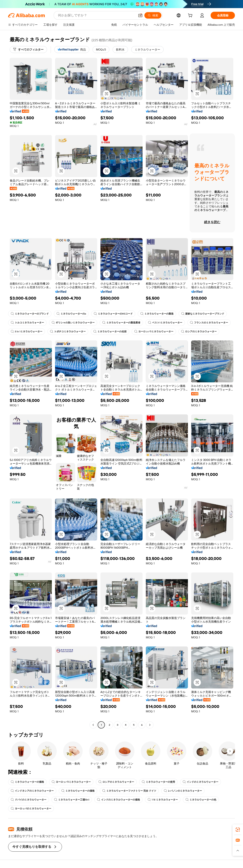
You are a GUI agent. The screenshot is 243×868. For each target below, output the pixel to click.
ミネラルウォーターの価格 (27, 782)
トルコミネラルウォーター (27, 323)
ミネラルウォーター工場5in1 (72, 800)
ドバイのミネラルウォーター (29, 800)
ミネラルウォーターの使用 (158, 782)
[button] (140, 15)
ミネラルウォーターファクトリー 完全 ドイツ (129, 791)
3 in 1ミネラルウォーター (27, 332)
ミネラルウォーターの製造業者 (121, 323)
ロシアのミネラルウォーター (199, 332)
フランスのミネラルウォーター (209, 323)
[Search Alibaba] (96, 15)
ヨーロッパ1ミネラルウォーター (154, 332)
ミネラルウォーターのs (71, 314)
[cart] (191, 16)
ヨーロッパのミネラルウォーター (31, 809)
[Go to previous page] (93, 725)
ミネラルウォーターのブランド (30, 314)
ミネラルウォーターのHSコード (113, 314)
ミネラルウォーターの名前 (110, 332)
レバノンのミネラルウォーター (183, 791)
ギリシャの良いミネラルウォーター (73, 323)
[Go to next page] (150, 725)
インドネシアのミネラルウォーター (32, 791)
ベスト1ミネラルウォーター (165, 323)
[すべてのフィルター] (28, 50)
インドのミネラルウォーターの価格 (118, 800)
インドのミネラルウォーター (200, 782)
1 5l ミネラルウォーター (163, 800)
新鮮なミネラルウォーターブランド (203, 314)
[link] (238, 830)
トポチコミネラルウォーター (68, 332)
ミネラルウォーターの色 (201, 800)
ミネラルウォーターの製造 (157, 314)
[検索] (153, 15)
